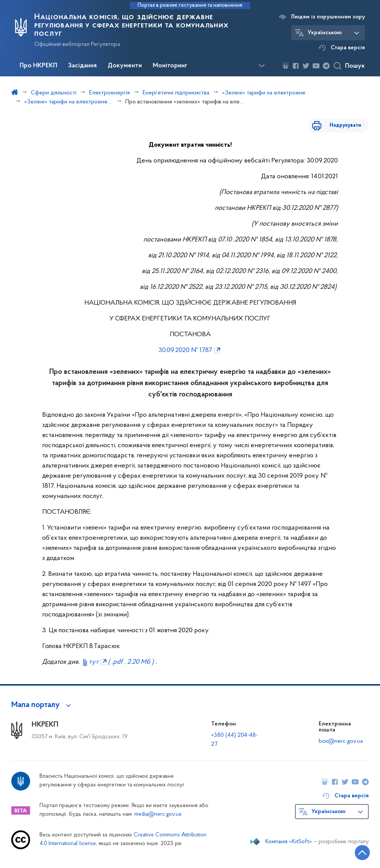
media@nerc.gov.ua (158, 814)
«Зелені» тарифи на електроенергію (266, 93)
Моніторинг (170, 66)
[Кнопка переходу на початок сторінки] (352, 851)
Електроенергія (109, 93)
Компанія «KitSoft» (289, 842)
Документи (125, 66)
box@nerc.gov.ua (341, 741)
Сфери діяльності (54, 93)
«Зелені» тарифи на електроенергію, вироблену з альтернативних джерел (68, 102)
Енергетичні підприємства (176, 93)
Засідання (82, 66)
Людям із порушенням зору (328, 17)
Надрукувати (345, 125)
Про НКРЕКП (38, 66)
